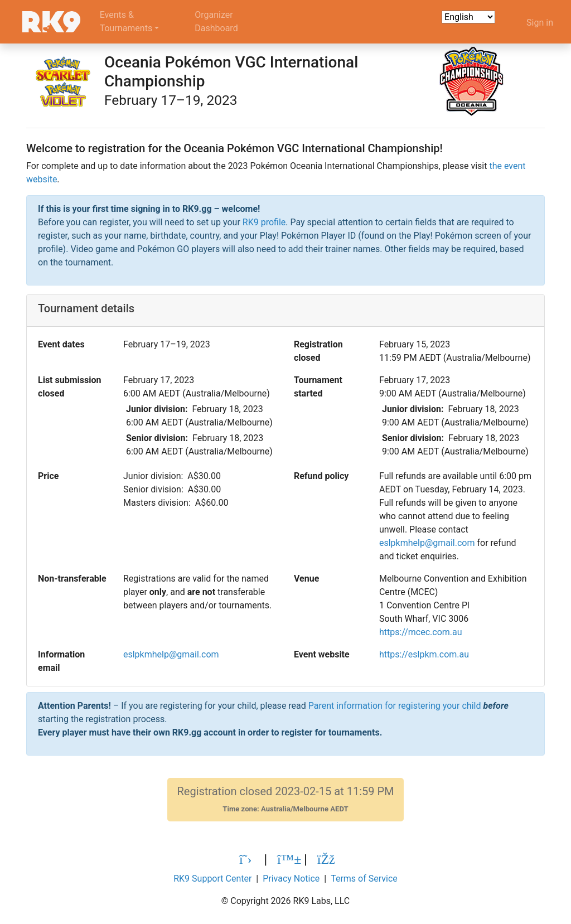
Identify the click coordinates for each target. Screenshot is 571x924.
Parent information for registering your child (395, 706)
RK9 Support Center (212, 879)
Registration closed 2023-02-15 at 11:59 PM (285, 799)
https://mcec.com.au (421, 632)
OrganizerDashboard (216, 21)
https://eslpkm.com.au (424, 654)
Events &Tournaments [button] (126, 21)
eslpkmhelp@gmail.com (427, 543)
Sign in (540, 23)
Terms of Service (364, 879)
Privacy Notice (291, 879)
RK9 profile (264, 222)
